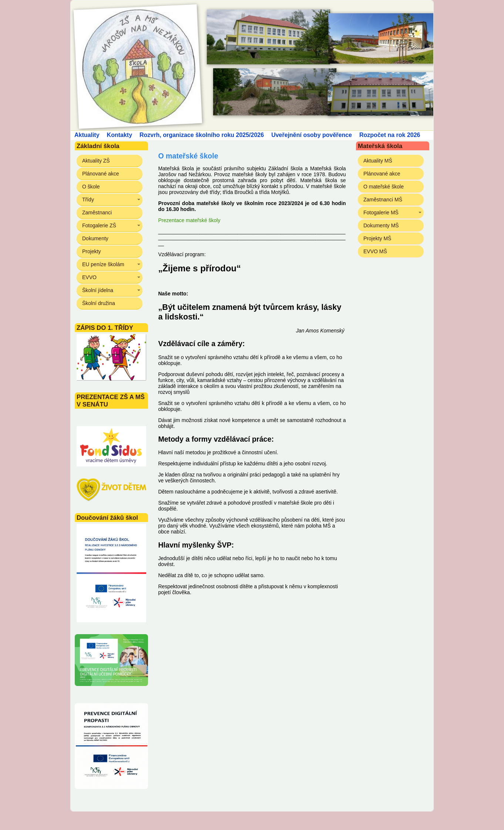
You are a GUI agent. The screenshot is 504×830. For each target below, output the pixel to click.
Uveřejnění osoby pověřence (312, 135)
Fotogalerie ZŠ (99, 225)
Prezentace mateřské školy (189, 220)
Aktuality (87, 135)
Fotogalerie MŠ (381, 212)
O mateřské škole (384, 187)
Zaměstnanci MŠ (383, 200)
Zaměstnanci (97, 212)
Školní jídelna (98, 290)
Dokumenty (95, 238)
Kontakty (120, 135)
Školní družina (99, 303)
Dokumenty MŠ (381, 225)
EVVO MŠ (375, 251)
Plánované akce (101, 174)
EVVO (89, 277)
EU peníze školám (103, 264)
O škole (91, 187)
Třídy (88, 200)
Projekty (92, 251)
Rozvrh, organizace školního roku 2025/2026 (202, 135)
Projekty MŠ (377, 238)
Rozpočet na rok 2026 (390, 135)
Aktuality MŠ (378, 161)
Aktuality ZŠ (96, 161)
